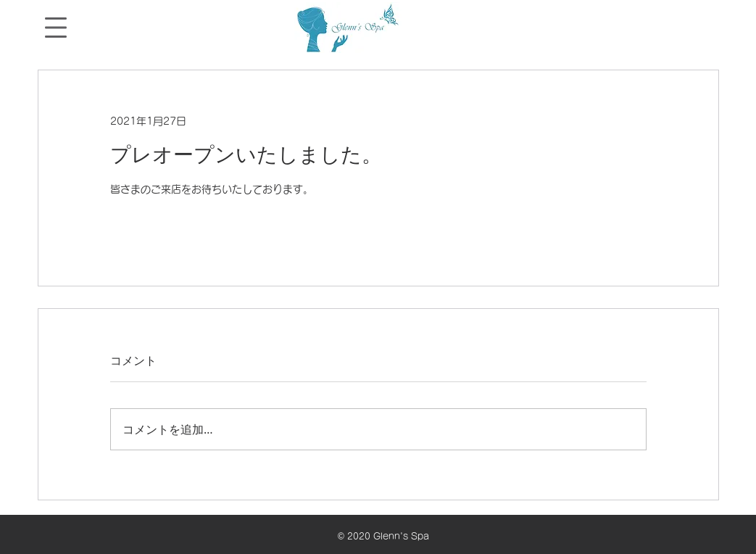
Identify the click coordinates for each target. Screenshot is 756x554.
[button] (56, 28)
